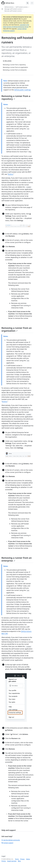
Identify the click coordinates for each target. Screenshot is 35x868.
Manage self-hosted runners (13, 9)
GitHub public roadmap (22, 90)
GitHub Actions (9, 7)
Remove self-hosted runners (13, 11)
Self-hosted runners (22, 7)
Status (28, 859)
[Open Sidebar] (2, 9)
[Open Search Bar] (28, 3)
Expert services (12, 861)
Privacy (22, 859)
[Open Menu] (32, 3)
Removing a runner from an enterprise (17, 559)
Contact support (7, 843)
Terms (17, 859)
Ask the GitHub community (11, 840)
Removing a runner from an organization (17, 329)
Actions (10, 174)
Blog (19, 861)
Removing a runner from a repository (16, 97)
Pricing (4, 861)
